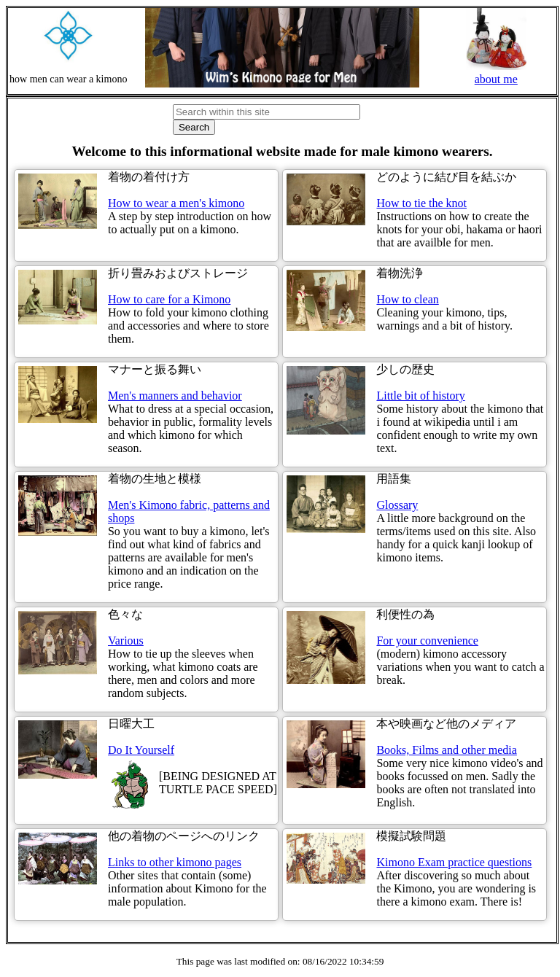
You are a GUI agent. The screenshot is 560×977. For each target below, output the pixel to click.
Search (194, 127)
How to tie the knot (421, 203)
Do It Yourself (141, 750)
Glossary (397, 505)
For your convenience (427, 641)
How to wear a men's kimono (176, 203)
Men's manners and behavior (175, 396)
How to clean (407, 299)
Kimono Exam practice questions (454, 862)
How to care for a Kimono (169, 299)
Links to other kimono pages (175, 862)
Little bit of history (420, 396)
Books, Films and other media (446, 750)
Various (126, 641)
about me (496, 73)
